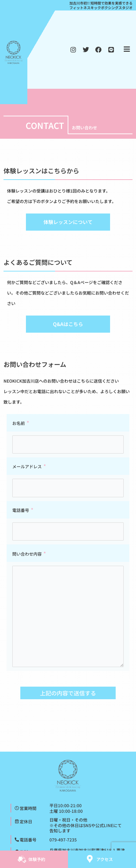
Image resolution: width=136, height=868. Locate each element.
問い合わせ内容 (27, 554)
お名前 (19, 423)
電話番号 (21, 510)
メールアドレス (27, 466)
